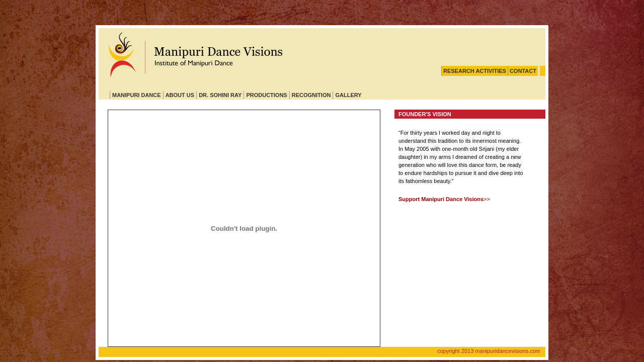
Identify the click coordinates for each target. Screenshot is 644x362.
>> (444, 199)
